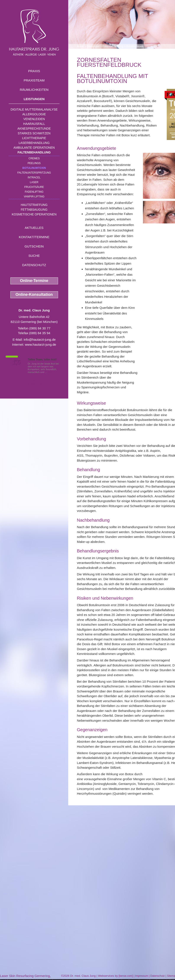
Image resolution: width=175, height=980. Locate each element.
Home (80, 46)
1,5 (16, 362)
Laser (34, 182)
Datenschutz (34, 265)
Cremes (34, 158)
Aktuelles (34, 228)
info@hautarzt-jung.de (40, 339)
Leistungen (34, 99)
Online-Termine (34, 281)
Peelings (34, 163)
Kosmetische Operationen (34, 214)
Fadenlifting (34, 192)
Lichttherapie (34, 138)
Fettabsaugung (34, 210)
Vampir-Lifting (34, 197)
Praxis (34, 71)
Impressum (142, 976)
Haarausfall (34, 124)
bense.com (126, 976)
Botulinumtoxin (34, 168)
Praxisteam (34, 80)
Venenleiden (34, 119)
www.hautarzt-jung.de (41, 344)
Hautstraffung (34, 205)
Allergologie (34, 114)
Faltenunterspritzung (34, 173)
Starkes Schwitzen (34, 133)
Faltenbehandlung (34, 152)
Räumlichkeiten (34, 90)
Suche (34, 256)
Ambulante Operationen (34, 148)
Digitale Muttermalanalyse (34, 109)
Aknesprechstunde (34, 129)
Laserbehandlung (34, 143)
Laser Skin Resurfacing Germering (25, 976)
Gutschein (34, 246)
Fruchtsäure (34, 187)
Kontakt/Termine (34, 237)
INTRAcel (34, 177)
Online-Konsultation (34, 295)
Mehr (51, 372)
